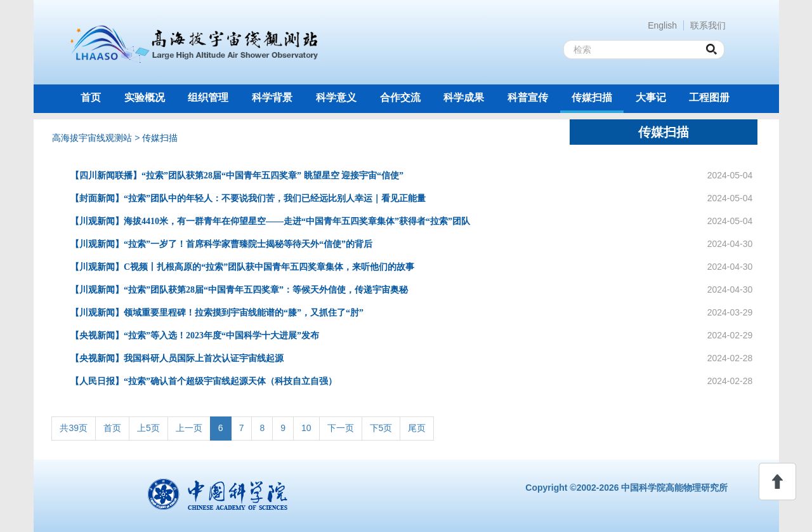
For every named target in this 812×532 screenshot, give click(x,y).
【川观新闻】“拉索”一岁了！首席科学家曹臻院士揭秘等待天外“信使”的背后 (221, 244)
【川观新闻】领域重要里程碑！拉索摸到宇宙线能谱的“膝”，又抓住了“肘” (217, 313)
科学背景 (272, 97)
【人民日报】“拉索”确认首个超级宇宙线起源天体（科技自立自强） (204, 381)
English (662, 25)
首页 (91, 97)
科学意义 (336, 97)
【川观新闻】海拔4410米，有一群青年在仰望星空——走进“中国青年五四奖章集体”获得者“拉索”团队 (270, 221)
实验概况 (145, 97)
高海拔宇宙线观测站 (92, 138)
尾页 (417, 428)
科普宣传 (528, 97)
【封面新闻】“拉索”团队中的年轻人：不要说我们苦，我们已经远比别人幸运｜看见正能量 (248, 198)
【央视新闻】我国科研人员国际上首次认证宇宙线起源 (177, 358)
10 (306, 428)
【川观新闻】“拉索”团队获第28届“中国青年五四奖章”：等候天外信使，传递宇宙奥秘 (239, 290)
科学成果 (464, 97)
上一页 (189, 428)
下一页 (341, 428)
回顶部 (777, 482)
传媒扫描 (592, 97)
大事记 (651, 97)
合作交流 (400, 97)
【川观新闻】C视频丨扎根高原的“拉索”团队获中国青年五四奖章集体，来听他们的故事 (242, 267)
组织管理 (208, 97)
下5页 (381, 428)
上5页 (148, 428)
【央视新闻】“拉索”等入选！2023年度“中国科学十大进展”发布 (195, 336)
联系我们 (708, 25)
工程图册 (709, 97)
